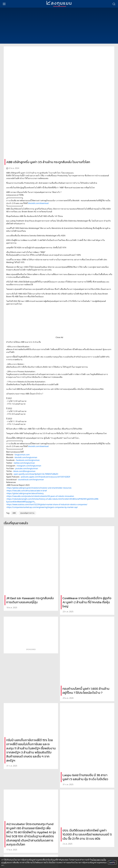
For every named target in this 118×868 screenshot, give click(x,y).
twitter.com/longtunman (24, 463)
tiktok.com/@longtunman (24, 471)
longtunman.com (22, 455)
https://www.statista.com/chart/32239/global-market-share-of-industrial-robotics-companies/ (47, 504)
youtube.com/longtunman (27, 468)
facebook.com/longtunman (28, 460)
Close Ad (59, 337)
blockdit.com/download (38, 203)
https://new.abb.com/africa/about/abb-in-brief (27, 491)
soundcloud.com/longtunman (31, 480)
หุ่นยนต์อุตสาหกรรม (27, 513)
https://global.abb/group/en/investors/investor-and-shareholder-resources (39, 488)
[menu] (4, 4)
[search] (114, 4)
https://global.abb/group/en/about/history (25, 493)
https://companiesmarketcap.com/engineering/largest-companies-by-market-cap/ (42, 507)
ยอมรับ (112, 862)
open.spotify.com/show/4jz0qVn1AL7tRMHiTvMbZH (36, 474)
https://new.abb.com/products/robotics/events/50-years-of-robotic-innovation (40, 496)
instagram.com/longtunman (29, 466)
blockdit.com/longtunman (26, 457)
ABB (14, 513)
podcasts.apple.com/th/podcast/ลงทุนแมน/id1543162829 (46, 477)
